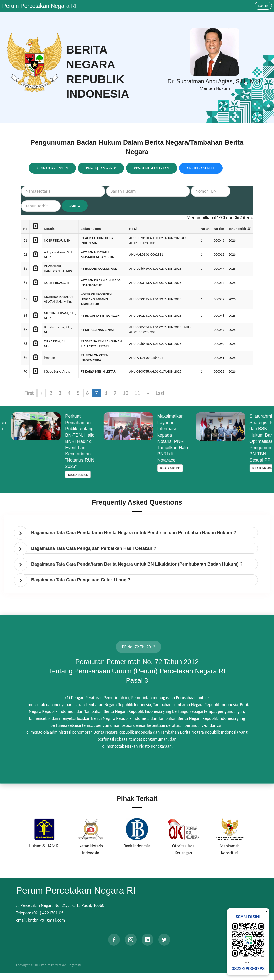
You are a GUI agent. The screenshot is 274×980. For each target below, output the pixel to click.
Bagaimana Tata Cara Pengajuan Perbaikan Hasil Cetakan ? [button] (94, 548)
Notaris (49, 229)
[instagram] (131, 940)
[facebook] (114, 940)
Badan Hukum (91, 229)
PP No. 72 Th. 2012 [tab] (138, 647)
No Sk (133, 229)
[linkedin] (147, 940)
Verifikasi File (201, 168)
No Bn (205, 229)
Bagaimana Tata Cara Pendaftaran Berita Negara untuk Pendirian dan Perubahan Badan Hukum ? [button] (134, 533)
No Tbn (219, 229)
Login (263, 6)
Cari (75, 206)
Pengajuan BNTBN (52, 168)
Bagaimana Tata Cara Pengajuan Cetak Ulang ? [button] (81, 580)
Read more (69, 437)
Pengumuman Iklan (152, 168)
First (29, 393)
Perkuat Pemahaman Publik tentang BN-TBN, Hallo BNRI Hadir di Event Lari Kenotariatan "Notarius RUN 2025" (163, 441)
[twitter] (164, 940)
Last (160, 393)
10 (125, 393)
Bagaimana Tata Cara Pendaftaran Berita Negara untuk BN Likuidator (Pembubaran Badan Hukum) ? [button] (137, 564)
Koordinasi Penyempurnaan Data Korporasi (73, 422)
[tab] (138, 533)
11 (137, 393)
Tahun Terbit (237, 229)
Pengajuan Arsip (101, 168)
